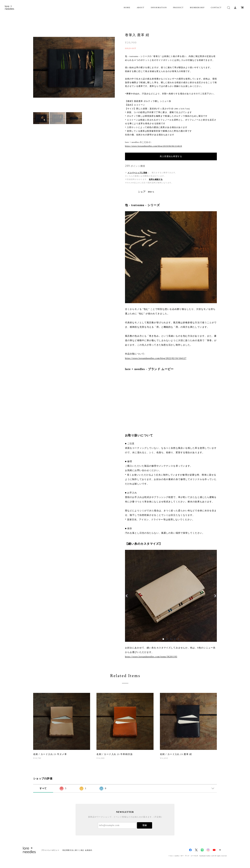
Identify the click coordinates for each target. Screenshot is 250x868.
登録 (145, 825)
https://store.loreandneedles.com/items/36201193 (151, 657)
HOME (127, 8)
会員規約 (89, 850)
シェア (142, 192)
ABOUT (141, 8)
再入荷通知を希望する (171, 156)
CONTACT (216, 8)
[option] (74, 67)
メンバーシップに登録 (137, 173)
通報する (151, 192)
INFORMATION (159, 8)
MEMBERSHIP (197, 8)
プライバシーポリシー (50, 850)
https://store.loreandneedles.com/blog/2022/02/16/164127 (156, 358)
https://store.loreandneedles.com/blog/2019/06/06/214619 (154, 146)
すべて (43, 788)
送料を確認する (156, 179)
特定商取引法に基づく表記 (73, 850)
